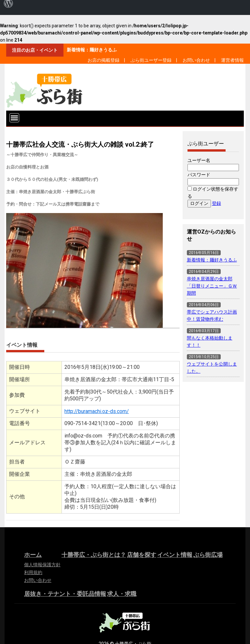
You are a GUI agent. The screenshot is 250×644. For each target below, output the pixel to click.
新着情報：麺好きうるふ (92, 50)
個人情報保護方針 (42, 565)
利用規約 (33, 572)
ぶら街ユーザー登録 (151, 60)
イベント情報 (175, 555)
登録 (216, 203)
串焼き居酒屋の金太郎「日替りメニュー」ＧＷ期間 (212, 286)
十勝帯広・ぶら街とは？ (94, 555)
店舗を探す (142, 555)
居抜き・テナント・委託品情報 (65, 594)
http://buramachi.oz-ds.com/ (97, 411)
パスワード (199, 175)
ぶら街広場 (208, 555)
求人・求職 (122, 594)
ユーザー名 (199, 160)
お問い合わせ (196, 60)
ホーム (33, 555)
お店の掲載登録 (104, 60)
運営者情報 (232, 60)
